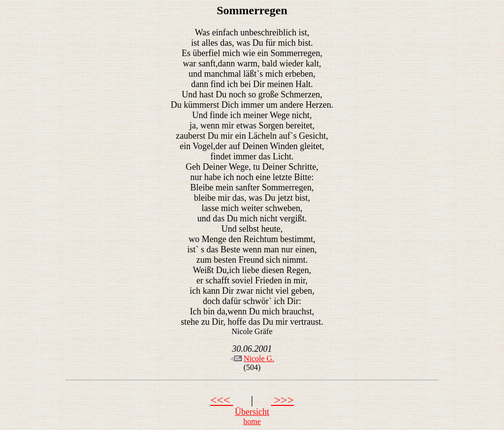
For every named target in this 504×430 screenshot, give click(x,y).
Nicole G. (259, 358)
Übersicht (252, 412)
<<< (222, 400)
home (252, 421)
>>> (282, 400)
